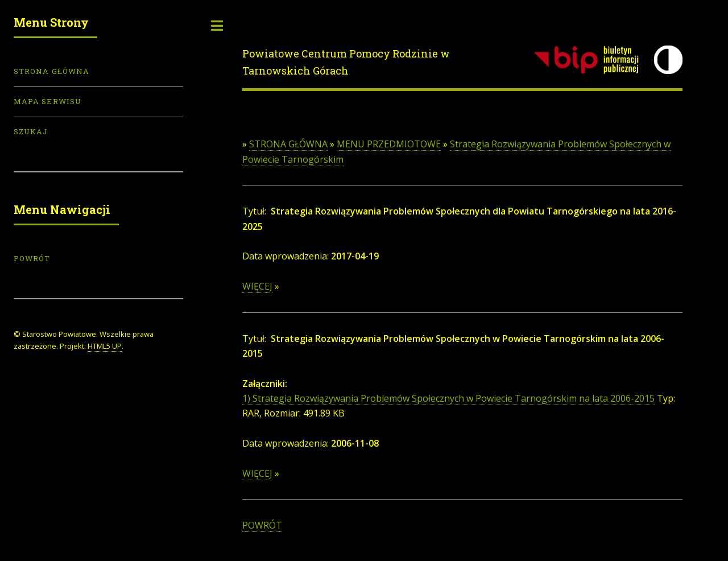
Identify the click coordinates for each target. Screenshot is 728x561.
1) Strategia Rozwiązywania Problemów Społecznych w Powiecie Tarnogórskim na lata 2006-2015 (448, 398)
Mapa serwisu (47, 101)
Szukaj (31, 131)
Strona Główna (51, 71)
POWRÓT (262, 525)
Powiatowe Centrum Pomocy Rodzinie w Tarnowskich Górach (346, 62)
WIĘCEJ (257, 286)
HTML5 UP (105, 346)
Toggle (217, 26)
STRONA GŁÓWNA (288, 144)
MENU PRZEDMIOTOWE (389, 144)
